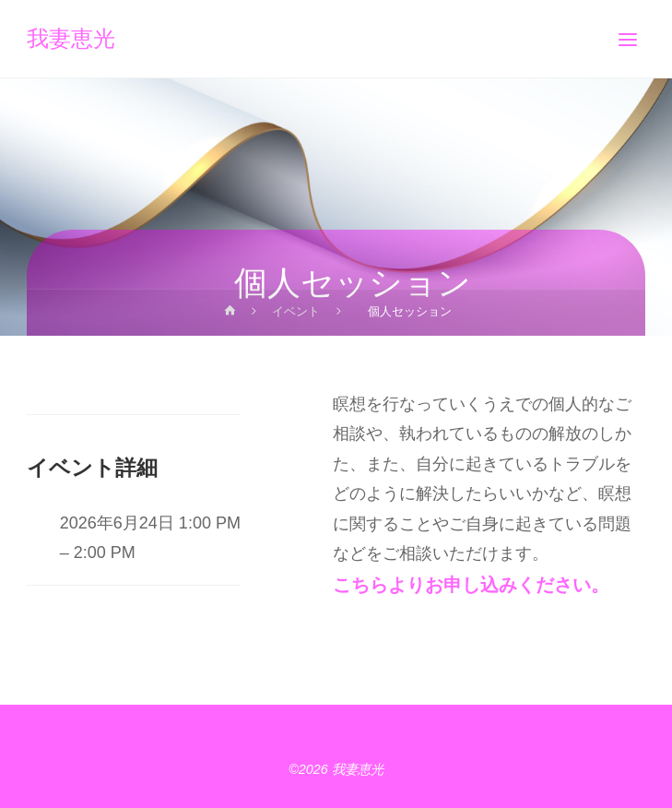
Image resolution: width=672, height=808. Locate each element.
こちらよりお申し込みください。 (471, 585)
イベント (296, 311)
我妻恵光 (71, 39)
